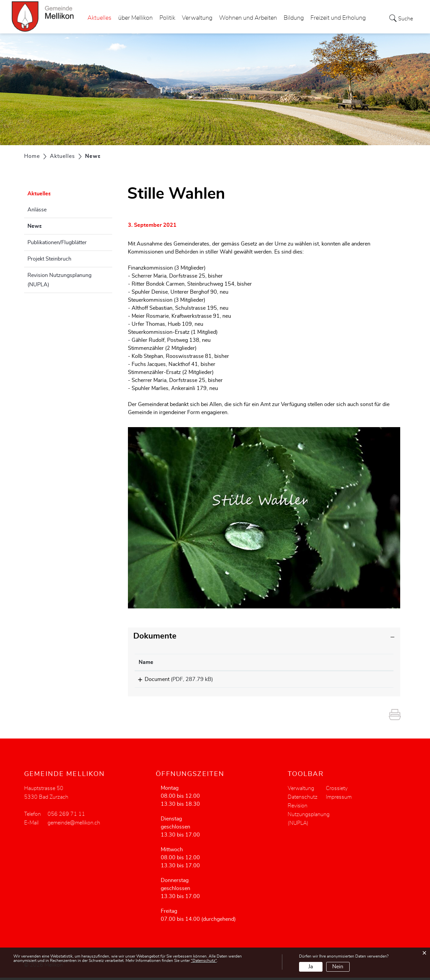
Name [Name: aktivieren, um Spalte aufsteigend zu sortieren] (146, 662)
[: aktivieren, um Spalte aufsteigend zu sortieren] (352, 662)
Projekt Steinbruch (49, 259)
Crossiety (337, 791)
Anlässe (37, 210)
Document (151, 679)
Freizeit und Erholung (338, 18)
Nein (338, 967)
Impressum (339, 799)
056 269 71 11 (66, 816)
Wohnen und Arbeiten (248, 18)
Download (352, 680)
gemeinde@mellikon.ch (74, 825)
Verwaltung (197, 18)
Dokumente (155, 636)
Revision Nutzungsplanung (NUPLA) (59, 280)
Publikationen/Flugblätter (57, 242)
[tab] (264, 636)
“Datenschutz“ (204, 961)
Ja (311, 967)
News (51, 225)
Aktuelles (99, 18)
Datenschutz (303, 799)
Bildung (294, 18)
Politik (167, 18)
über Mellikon (135, 18)
